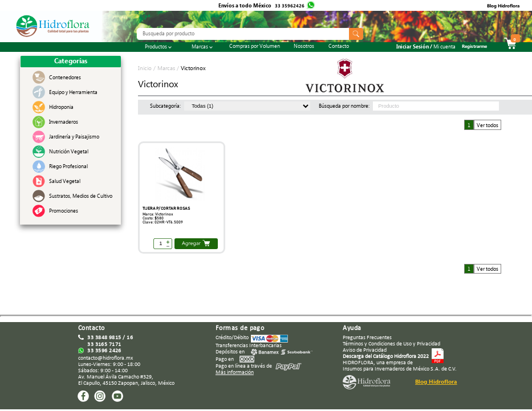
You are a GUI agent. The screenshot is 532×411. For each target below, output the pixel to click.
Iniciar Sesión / (426, 48)
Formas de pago (240, 328)
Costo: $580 (153, 218)
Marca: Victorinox (158, 214)
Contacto (339, 47)
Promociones (64, 212)
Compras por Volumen (255, 47)
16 (130, 338)
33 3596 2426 (104, 351)
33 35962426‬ (290, 7)
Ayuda (352, 328)
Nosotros (304, 47)
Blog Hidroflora (503, 7)
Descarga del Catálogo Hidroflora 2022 (386, 357)
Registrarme (474, 47)
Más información (235, 373)
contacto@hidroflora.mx (105, 358)
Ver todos (488, 126)
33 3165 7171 (104, 345)
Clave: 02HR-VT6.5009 (163, 222)
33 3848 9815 (104, 338)
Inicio (146, 69)
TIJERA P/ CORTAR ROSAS (166, 209)
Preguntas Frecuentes (367, 338)
